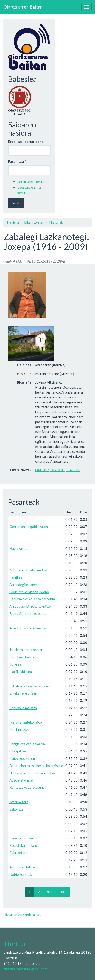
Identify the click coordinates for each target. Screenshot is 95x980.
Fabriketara (18, 853)
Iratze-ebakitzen (22, 758)
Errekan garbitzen (23, 693)
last (64, 892)
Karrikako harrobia (24, 657)
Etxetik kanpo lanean (25, 845)
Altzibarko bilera (22, 867)
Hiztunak (56, 222)
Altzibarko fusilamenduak (29, 570)
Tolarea (15, 664)
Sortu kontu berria (31, 182)
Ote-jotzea (18, 751)
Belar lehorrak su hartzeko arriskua (36, 766)
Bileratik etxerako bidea (28, 613)
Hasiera (13, 222)
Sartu (16, 203)
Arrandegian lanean (25, 585)
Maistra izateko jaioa (26, 722)
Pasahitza (17, 161)
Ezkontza (17, 809)
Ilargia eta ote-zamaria (27, 744)
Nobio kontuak (21, 874)
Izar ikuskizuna (21, 672)
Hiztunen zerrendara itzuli (23, 915)
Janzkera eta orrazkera (27, 650)
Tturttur (15, 944)
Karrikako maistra (23, 708)
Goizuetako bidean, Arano (29, 592)
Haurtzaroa (18, 548)
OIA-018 (57, 470)
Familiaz (16, 577)
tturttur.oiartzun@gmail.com (25, 969)
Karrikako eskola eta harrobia (32, 599)
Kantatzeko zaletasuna (27, 787)
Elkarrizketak (34, 222)
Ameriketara (19, 802)
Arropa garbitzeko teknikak (30, 606)
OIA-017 (42, 470)
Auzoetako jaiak (22, 780)
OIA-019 (73, 470)
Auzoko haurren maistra (28, 628)
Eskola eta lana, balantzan (29, 686)
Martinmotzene (21, 729)
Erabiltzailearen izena (27, 142)
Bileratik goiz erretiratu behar (32, 773)
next (50, 892)
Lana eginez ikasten (25, 838)
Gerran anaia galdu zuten (29, 527)
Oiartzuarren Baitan (23, 7)
